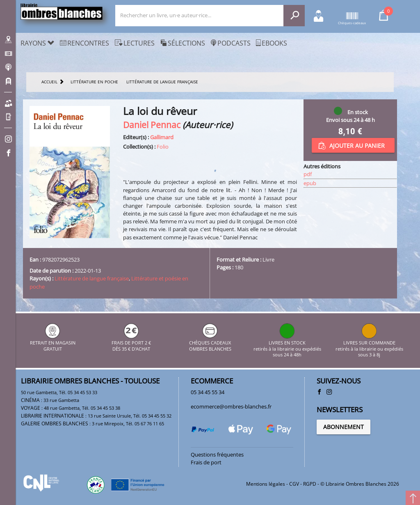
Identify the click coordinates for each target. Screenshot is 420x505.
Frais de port (206, 462)
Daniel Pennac (152, 125)
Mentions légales (266, 484)
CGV (294, 484)
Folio (163, 147)
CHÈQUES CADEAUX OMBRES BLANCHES (210, 343)
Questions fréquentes (217, 454)
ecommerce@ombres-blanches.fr (231, 406)
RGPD (310, 484)
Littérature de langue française (92, 278)
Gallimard (162, 137)
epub (310, 183)
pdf (308, 174)
